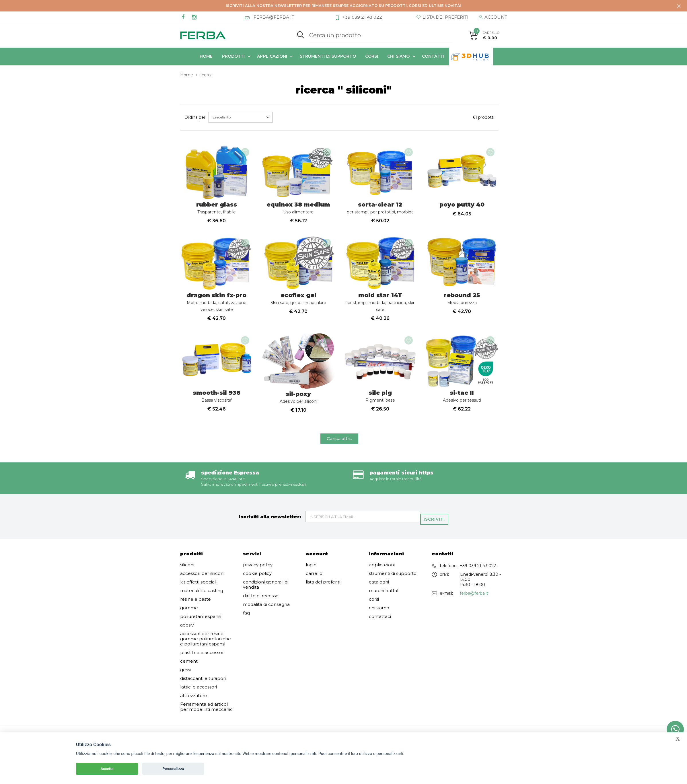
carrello (314, 579)
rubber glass (217, 210)
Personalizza (173, 769)
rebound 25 (462, 302)
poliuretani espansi (201, 622)
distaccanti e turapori (203, 684)
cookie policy (257, 579)
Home (206, 56)
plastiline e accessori (202, 658)
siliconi (187, 570)
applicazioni (272, 56)
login (311, 570)
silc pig (380, 402)
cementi (189, 666)
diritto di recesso (261, 601)
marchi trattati (384, 596)
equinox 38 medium (298, 210)
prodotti (233, 56)
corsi (372, 56)
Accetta (107, 769)
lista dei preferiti (323, 587)
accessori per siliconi (202, 579)
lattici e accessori (198, 692)
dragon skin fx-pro (217, 306)
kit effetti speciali (198, 587)
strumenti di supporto (328, 56)
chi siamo (398, 56)
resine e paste (195, 604)
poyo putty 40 (462, 207)
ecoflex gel (298, 302)
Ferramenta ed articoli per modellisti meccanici (207, 712)
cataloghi (379, 587)
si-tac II (462, 402)
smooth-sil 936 (217, 402)
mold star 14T (380, 306)
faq (246, 618)
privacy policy (258, 570)
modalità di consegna (266, 610)
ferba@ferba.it (474, 598)
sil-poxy (298, 403)
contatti (433, 56)
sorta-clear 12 (380, 210)
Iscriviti (436, 522)
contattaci (380, 622)
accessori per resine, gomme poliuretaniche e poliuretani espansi (206, 644)
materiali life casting (202, 596)
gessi (185, 675)
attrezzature (194, 701)
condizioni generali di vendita (266, 590)
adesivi (187, 630)
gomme (189, 613)
